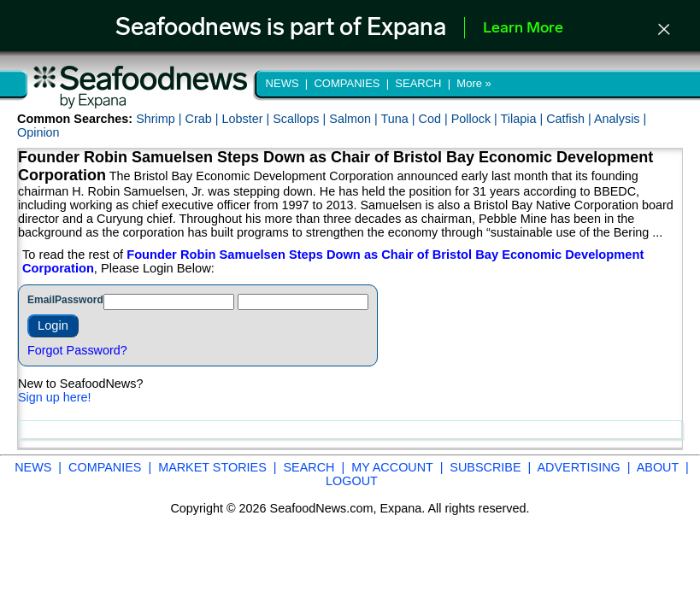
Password (79, 300)
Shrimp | (160, 119)
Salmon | (355, 119)
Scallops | (301, 119)
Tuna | (400, 119)
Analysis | (620, 119)
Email (41, 300)
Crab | (203, 119)
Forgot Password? (77, 350)
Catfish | (570, 119)
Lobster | (247, 119)
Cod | (435, 119)
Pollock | (476, 119)
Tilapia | (524, 119)
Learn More (523, 29)
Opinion (38, 132)
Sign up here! (55, 397)
